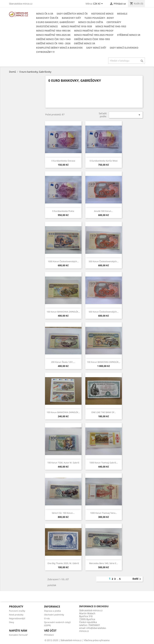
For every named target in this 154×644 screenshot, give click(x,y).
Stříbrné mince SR (129, 35)
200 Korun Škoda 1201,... (63, 362)
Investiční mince (47, 26)
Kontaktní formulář (18, 635)
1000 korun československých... (63, 261)
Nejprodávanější (17, 618)
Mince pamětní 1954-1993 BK (53, 31)
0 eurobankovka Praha (63, 211)
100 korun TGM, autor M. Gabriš (63, 463)
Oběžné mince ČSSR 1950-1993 (92, 39)
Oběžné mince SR (85, 43)
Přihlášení (49, 635)
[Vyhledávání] (127, 61)
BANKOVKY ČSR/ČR (47, 18)
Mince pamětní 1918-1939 (77, 26)
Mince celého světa (91, 22)
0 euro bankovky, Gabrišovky (55, 22)
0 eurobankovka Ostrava (63, 161)
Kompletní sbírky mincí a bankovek (59, 48)
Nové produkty (16, 615)
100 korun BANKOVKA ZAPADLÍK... (63, 312)
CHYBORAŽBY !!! (45, 52)
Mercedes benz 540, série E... (104, 563)
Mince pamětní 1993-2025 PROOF (94, 35)
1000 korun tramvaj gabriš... (104, 463)
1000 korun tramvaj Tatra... (104, 513)
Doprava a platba (53, 611)
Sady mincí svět (96, 48)
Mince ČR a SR (45, 14)
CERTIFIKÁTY (114, 22)
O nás (47, 618)
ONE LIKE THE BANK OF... (104, 412)
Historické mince (102, 14)
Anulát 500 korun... (104, 211)
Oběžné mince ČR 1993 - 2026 (53, 43)
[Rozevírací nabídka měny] (98, 4)
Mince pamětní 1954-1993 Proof (94, 31)
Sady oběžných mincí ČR (72, 14)
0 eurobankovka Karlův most (104, 161)
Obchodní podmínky (54, 615)
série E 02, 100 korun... (63, 513)
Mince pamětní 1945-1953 (111, 26)
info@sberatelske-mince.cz (93, 629)
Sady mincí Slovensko (124, 48)
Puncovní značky (17, 611)
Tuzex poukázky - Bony (99, 18)
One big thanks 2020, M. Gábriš (63, 563)
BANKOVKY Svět (71, 18)
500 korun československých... (104, 261)
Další (137, 579)
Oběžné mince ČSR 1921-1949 (53, 39)
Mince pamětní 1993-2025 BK (53, 35)
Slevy (12, 622)
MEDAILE (122, 14)
